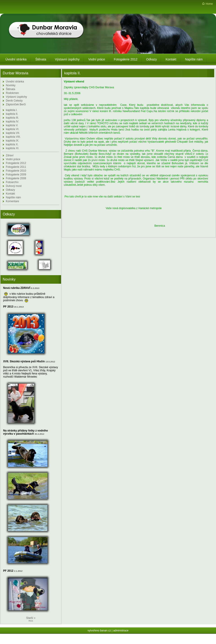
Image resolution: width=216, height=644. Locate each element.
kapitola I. (12, 110)
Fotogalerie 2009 (16, 175)
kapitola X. (12, 144)
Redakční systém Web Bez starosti (109, 640)
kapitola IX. (12, 141)
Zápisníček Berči (16, 104)
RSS (31, 621)
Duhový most (14, 186)
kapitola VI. (12, 129)
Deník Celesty (14, 101)
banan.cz (105, 631)
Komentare (12, 201)
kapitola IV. (12, 122)
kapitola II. (12, 114)
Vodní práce (13, 159)
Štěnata (10, 89)
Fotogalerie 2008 (16, 178)
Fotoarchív (12, 182)
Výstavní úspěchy (16, 97)
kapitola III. (12, 118)
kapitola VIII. (13, 137)
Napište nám (13, 197)
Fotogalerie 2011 (16, 167)
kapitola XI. (12, 148)
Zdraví (10, 155)
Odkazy (10, 190)
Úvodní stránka (15, 82)
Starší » (31, 618)
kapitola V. (12, 125)
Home (209, 4)
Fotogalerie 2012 (16, 163)
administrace (121, 631)
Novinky (11, 85)
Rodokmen (12, 93)
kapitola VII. (13, 133)
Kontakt (10, 194)
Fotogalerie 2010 (16, 171)
